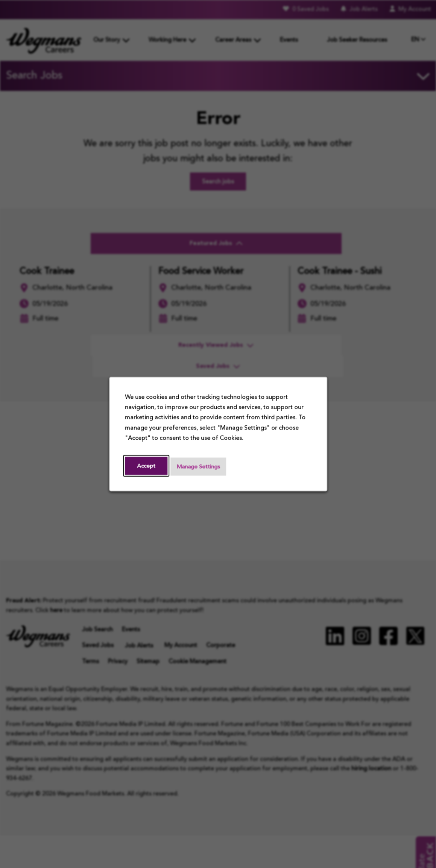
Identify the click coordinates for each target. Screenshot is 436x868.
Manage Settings (201, 467)
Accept (147, 466)
